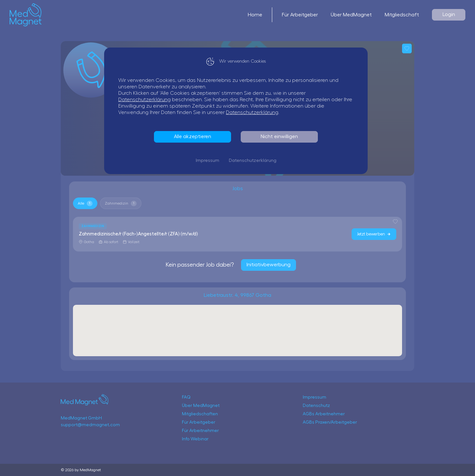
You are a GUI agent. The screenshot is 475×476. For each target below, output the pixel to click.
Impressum (209, 161)
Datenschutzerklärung (146, 100)
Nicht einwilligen (281, 137)
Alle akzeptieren (194, 137)
